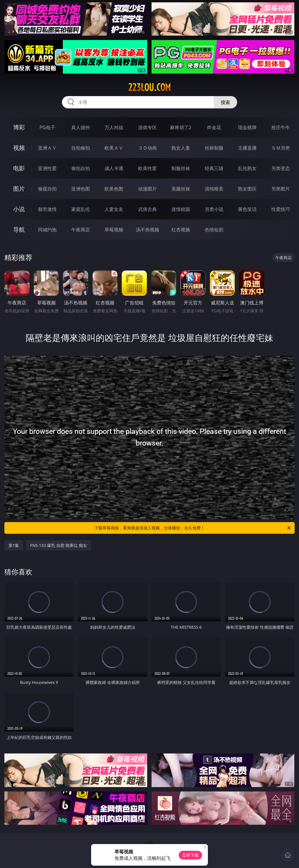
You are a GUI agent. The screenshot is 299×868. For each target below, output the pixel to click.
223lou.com (149, 87)
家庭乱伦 (81, 209)
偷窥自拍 (47, 189)
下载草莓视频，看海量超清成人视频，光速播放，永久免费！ (193, 528)
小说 (19, 209)
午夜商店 (81, 230)
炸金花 (214, 127)
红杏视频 (181, 230)
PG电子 (47, 127)
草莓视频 (114, 230)
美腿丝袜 (181, 189)
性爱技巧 (281, 209)
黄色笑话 (247, 209)
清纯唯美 (214, 189)
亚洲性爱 (47, 168)
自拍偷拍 (81, 148)
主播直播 (247, 148)
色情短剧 (214, 230)
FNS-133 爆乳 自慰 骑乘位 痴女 (59, 545)
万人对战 (114, 127)
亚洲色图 (81, 189)
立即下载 (190, 855)
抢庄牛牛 (281, 127)
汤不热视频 (147, 230)
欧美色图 (114, 189)
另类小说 (214, 209)
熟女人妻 (181, 148)
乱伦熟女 (247, 168)
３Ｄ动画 (147, 148)
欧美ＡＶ (114, 148)
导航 (19, 229)
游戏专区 (147, 127)
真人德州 (81, 127)
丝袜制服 (214, 148)
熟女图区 (247, 189)
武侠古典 (147, 209)
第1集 (14, 545)
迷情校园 (181, 209)
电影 (19, 168)
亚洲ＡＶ (47, 148)
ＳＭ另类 (281, 148)
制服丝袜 (181, 168)
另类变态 (281, 168)
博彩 (19, 127)
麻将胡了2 (181, 127)
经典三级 (214, 168)
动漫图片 (147, 189)
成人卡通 (114, 168)
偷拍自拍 (81, 168)
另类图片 (281, 189)
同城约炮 (47, 230)
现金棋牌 (247, 127)
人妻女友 (114, 209)
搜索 (225, 102)
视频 (19, 148)
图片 (19, 189)
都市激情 (47, 209)
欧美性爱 (147, 168)
